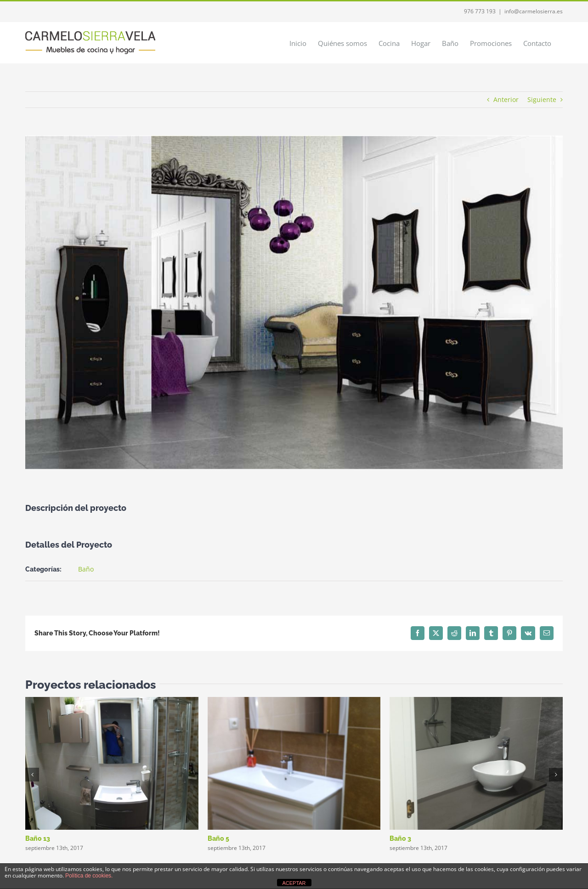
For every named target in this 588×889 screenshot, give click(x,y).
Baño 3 (400, 838)
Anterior (506, 99)
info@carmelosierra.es (534, 11)
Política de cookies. (89, 876)
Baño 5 (218, 838)
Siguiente (542, 99)
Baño (86, 569)
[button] (32, 775)
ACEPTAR (294, 883)
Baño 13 (38, 838)
